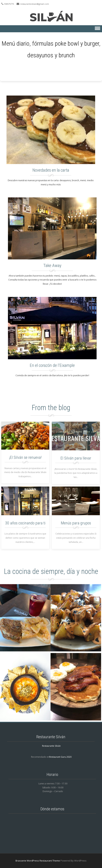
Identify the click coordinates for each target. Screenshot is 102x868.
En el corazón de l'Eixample (52, 365)
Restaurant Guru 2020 (60, 757)
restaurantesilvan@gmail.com (34, 4)
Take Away (52, 266)
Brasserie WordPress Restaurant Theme (38, 861)
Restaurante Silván (51, 746)
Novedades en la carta (51, 170)
